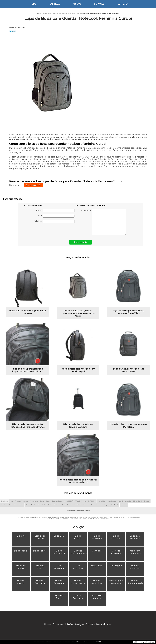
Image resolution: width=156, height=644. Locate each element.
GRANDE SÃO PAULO (72, 501)
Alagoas (18, 501)
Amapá (25, 501)
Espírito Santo (57, 501)
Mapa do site (104, 624)
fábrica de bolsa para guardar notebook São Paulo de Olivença (28, 426)
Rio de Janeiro (67, 505)
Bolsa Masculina (116, 537)
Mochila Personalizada (136, 582)
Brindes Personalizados (79, 552)
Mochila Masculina (97, 582)
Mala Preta (97, 566)
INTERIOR (92, 501)
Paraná (147, 501)
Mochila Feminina (59, 582)
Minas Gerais (138, 501)
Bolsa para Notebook (135, 537)
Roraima (86, 505)
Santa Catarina (97, 505)
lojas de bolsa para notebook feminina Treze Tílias (128, 312)
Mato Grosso (111, 501)
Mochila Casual (21, 582)
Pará (10, 505)
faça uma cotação (33, 185)
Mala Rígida (116, 566)
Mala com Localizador (135, 552)
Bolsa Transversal (59, 552)
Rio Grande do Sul (54, 505)
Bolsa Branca (78, 537)
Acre (11, 501)
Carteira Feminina (116, 552)
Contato (123, 4)
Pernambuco (19, 505)
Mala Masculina (78, 567)
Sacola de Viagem (97, 597)
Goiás (84, 501)
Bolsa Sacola (21, 551)
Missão (77, 4)
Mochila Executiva (40, 582)
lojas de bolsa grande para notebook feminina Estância (78, 481)
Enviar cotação (80, 242)
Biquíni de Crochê (40, 537)
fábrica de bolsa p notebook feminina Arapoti (78, 426)
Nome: (55, 211)
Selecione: (4, 501)
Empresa (55, 4)
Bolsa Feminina (97, 537)
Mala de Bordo (40, 567)
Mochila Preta (59, 597)
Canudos (97, 551)
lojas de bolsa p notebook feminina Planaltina (128, 426)
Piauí (27, 505)
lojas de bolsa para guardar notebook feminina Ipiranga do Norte (78, 313)
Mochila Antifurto (135, 567)
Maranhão (101, 501)
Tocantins (124, 505)
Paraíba (4, 505)
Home (33, 4)
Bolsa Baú (59, 536)
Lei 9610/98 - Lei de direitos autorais (98, 519)
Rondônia (78, 505)
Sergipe (107, 505)
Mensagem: (104, 222)
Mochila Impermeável (79, 582)
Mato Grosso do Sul (125, 501)
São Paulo (115, 505)
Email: (56, 216)
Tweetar (12, 31)
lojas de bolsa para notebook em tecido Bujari (78, 370)
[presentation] (39, 230)
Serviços (99, 4)
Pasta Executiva (78, 597)
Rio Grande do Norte (38, 505)
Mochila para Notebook (116, 582)
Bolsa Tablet (40, 551)
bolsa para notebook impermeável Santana (28, 312)
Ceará (48, 501)
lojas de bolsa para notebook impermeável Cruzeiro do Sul (28, 370)
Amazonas (34, 501)
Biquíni (21, 536)
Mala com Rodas (21, 567)
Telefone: (54, 221)
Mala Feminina (59, 567)
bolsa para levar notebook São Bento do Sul (129, 370)
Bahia (42, 501)
